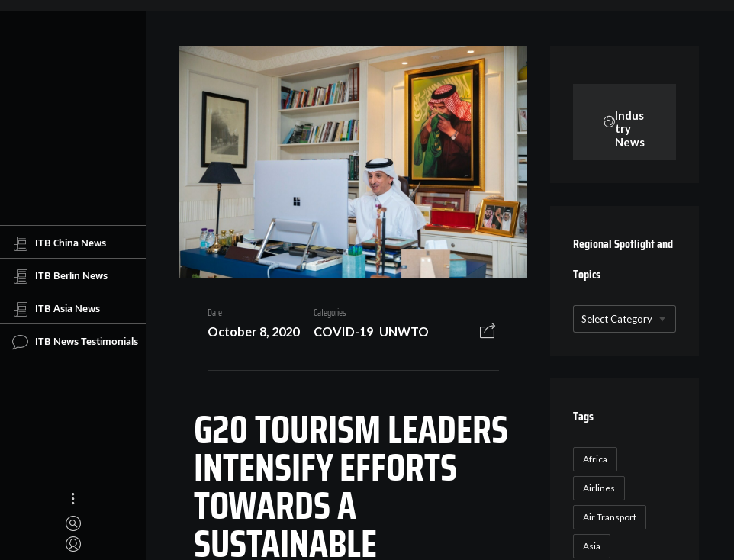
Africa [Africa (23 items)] (595, 459)
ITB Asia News (56, 309)
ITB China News (59, 243)
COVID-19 (343, 331)
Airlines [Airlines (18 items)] (599, 488)
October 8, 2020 (253, 331)
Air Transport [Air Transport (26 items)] (610, 517)
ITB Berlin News (60, 276)
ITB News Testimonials (75, 342)
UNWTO (404, 331)
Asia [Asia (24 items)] (592, 546)
